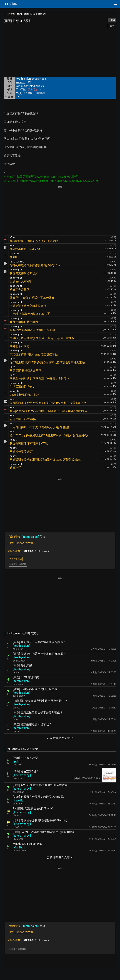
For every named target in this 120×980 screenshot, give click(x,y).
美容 (26, 537)
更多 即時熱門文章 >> (60, 857)
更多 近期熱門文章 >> (60, 738)
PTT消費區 (9, 14)
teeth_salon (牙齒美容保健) (31, 14)
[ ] (21, 646)
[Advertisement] (60, 52)
